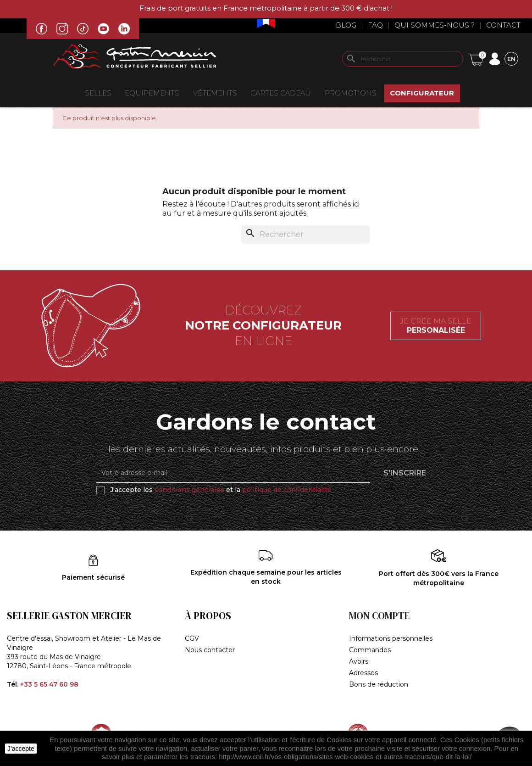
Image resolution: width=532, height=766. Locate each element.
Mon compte (379, 616)
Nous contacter (210, 650)
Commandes (370, 650)
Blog (346, 25)
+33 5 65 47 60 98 (49, 684)
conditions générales (189, 490)
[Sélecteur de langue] (511, 59)
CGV (192, 638)
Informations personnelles (391, 638)
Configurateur (422, 93)
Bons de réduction (379, 684)
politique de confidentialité (287, 490)
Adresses (363, 673)
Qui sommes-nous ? (435, 25)
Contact (503, 25)
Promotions (351, 93)
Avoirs (359, 661)
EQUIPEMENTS (152, 93)
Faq (375, 25)
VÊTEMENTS (215, 93)
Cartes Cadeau (281, 93)
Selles (98, 93)
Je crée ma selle (436, 326)
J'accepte (21, 749)
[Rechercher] (403, 59)
